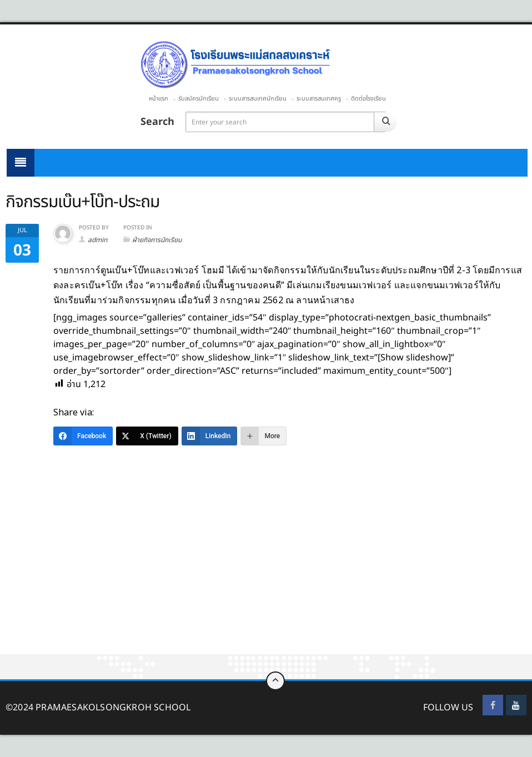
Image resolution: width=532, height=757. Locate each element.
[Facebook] (83, 436)
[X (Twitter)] (147, 436)
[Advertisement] (266, 572)
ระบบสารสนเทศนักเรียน (258, 99)
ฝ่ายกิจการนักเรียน (157, 240)
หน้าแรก (159, 99)
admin (97, 240)
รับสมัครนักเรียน (199, 99)
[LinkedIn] (210, 436)
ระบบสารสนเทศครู (319, 99)
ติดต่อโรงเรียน (368, 99)
